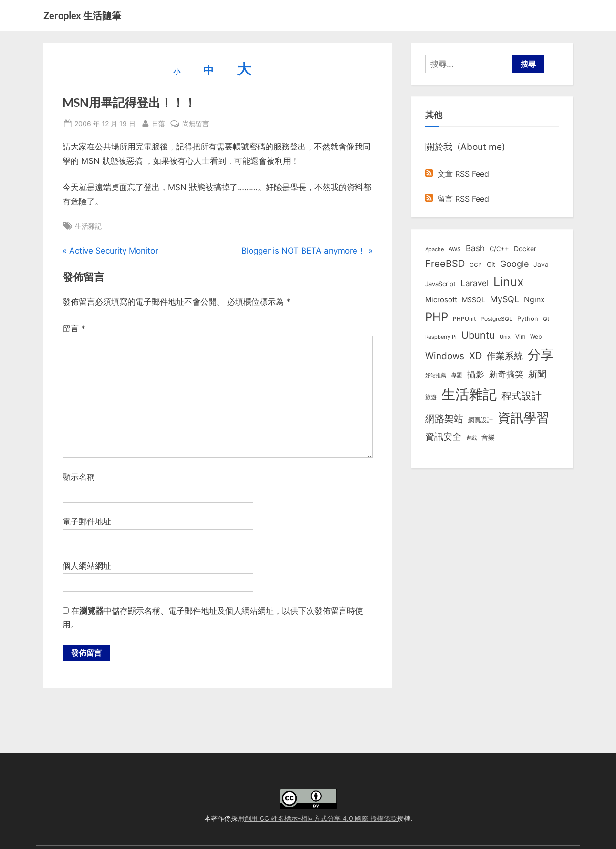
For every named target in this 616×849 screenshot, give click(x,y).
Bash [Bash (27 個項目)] (475, 248)
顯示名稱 (79, 477)
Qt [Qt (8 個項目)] (546, 319)
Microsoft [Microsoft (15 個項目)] (441, 300)
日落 (158, 122)
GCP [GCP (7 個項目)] (476, 265)
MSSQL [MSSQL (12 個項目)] (474, 300)
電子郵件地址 (87, 521)
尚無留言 (196, 123)
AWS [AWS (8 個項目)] (455, 249)
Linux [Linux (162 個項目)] (509, 282)
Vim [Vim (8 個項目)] (520, 336)
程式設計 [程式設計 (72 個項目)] (522, 395)
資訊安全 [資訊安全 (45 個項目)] (443, 436)
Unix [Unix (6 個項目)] (505, 337)
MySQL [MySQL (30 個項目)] (505, 299)
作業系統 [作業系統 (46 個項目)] (505, 356)
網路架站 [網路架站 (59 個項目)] (444, 419)
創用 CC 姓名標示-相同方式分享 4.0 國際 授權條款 (321, 818)
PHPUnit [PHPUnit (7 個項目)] (464, 319)
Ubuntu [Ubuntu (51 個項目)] (478, 335)
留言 (74, 329)
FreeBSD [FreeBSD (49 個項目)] (445, 264)
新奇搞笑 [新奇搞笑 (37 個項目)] (506, 374)
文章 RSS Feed (457, 174)
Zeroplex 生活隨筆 (82, 15)
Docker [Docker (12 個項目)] (525, 249)
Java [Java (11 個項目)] (541, 265)
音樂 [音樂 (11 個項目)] (488, 437)
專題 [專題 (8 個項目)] (457, 375)
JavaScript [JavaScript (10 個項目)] (440, 284)
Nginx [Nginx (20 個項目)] (534, 300)
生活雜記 (88, 226)
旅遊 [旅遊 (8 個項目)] (431, 397)
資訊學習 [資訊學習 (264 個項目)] (523, 417)
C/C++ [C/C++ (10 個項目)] (499, 249)
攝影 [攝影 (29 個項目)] (476, 374)
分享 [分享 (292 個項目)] (541, 355)
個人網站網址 (87, 566)
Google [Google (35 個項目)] (514, 264)
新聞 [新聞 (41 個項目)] (537, 374)
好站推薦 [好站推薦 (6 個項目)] (436, 375)
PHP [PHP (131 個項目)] (437, 317)
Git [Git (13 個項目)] (491, 264)
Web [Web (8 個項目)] (536, 336)
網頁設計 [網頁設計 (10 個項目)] (480, 420)
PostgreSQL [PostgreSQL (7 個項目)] (496, 319)
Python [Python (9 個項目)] (528, 319)
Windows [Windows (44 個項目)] (445, 356)
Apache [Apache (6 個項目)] (434, 249)
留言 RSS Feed (457, 199)
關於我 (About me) (465, 147)
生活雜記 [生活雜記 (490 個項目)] (469, 394)
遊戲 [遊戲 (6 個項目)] (471, 438)
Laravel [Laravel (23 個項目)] (475, 283)
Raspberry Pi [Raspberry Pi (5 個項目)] (441, 337)
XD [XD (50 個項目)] (475, 356)
